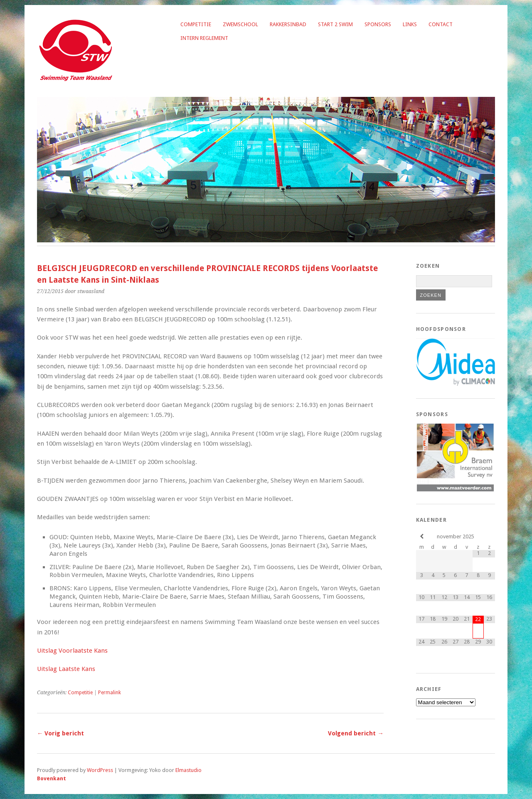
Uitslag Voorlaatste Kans (72, 651)
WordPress (100, 770)
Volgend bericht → (356, 733)
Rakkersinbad (288, 24)
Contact (441, 24)
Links (410, 24)
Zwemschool (240, 24)
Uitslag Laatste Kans (66, 669)
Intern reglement (204, 38)
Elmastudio (188, 770)
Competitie (196, 24)
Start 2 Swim (335, 24)
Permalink (110, 693)
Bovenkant (52, 778)
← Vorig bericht (60, 733)
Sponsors (378, 24)
